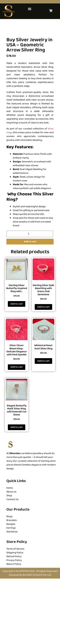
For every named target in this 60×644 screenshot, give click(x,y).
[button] (30, 9)
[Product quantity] (30, 300)
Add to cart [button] (17, 369)
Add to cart (30, 307)
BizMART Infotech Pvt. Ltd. (37, 640)
